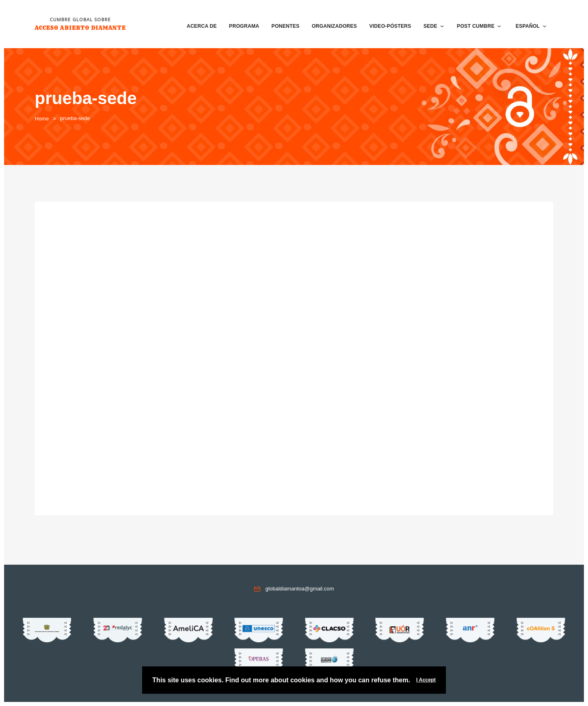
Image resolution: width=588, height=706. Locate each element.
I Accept (426, 680)
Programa (244, 26)
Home (42, 119)
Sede (434, 26)
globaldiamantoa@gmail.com (300, 589)
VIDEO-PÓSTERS (390, 26)
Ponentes (286, 26)
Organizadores (334, 26)
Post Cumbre (479, 26)
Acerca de (202, 26)
